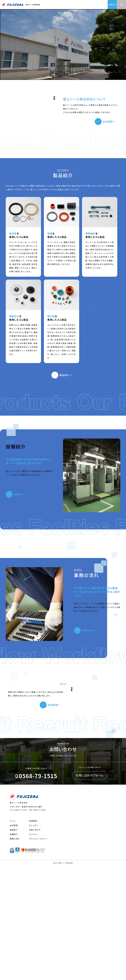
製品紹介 (14, 948)
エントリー (33, 953)
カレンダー (34, 944)
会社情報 (14, 944)
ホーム (13, 939)
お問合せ (112, 5)
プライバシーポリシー (38, 957)
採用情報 (33, 939)
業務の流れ (15, 957)
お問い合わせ (35, 948)
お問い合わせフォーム (90, 894)
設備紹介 (14, 953)
